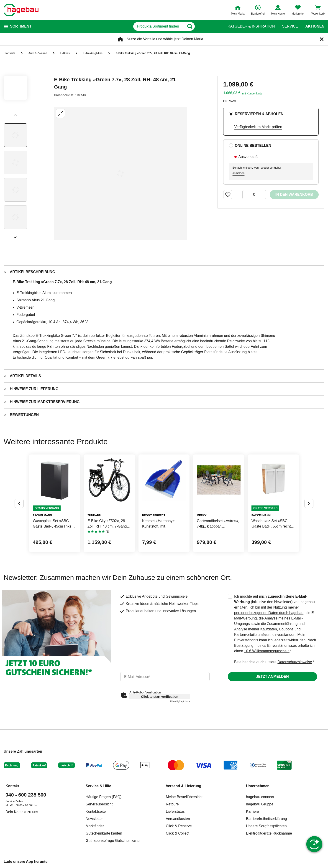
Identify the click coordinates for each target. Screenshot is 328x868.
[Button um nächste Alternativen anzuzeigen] (309, 503)
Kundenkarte (254, 94)
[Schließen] (322, 39)
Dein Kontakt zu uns (22, 812)
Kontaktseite (96, 811)
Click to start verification (160, 697)
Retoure (172, 804)
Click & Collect (178, 833)
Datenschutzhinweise (295, 662)
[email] (165, 677)
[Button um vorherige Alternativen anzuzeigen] (19, 503)
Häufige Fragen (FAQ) (104, 797)
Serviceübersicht (99, 804)
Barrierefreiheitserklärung (266, 819)
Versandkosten (178, 819)
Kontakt (12, 786)
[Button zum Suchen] (211, 26)
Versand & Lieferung (184, 786)
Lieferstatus (175, 811)
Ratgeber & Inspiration (251, 26)
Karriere (252, 811)
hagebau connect (260, 797)
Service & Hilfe (98, 786)
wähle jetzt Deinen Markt (183, 39)
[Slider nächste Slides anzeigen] (15, 236)
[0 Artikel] (254, 195)
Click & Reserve (179, 826)
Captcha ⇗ (180, 702)
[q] (159, 26)
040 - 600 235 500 (26, 795)
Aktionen (315, 26)
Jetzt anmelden (272, 676)
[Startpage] (21, 10)
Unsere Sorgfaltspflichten (266, 826)
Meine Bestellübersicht (184, 797)
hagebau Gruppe (260, 804)
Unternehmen (258, 786)
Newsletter (94, 819)
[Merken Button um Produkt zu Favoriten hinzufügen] (228, 195)
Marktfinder (95, 826)
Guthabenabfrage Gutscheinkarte (113, 841)
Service (290, 26)
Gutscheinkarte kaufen (104, 833)
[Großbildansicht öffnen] (120, 173)
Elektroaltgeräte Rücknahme (269, 833)
